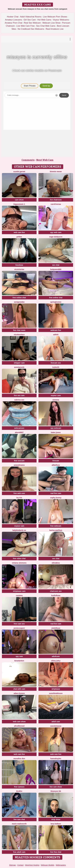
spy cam (19, 656)
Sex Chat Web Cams (46, 26)
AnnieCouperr (19, 628)
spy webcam (56, 428)
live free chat (56, 852)
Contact (20, 865)
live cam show (56, 787)
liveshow (19, 265)
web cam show (19, 722)
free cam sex (19, 624)
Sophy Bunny (56, 498)
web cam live (19, 232)
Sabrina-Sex (19, 400)
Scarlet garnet (19, 172)
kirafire (19, 791)
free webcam (56, 526)
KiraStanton (19, 661)
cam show (19, 200)
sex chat (56, 265)
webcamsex (19, 428)
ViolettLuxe (56, 628)
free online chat (19, 298)
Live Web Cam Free (26, 26)
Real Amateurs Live (55, 29)
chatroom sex (56, 591)
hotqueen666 (56, 269)
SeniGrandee (19, 302)
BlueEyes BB (56, 791)
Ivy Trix (19, 498)
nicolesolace (19, 335)
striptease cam (19, 591)
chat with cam (19, 689)
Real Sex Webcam (32, 23)
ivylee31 (56, 367)
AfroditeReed (19, 726)
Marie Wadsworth (19, 824)
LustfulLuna (56, 595)
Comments (28, 160)
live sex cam (19, 395)
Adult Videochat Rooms (31, 17)
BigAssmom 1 (19, 204)
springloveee (56, 302)
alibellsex (56, 465)
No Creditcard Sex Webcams (31, 29)
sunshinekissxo (56, 693)
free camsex (19, 787)
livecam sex (56, 363)
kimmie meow (56, 172)
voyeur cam (56, 395)
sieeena (56, 400)
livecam (56, 461)
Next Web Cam (45, 160)
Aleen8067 (19, 432)
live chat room (19, 330)
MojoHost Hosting (32, 865)
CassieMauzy (56, 726)
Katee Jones (56, 432)
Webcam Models (48, 865)
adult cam (56, 722)
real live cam (56, 493)
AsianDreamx (19, 465)
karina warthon (56, 530)
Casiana (19, 595)
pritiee (19, 237)
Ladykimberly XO (19, 530)
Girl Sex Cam (30, 20)
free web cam (19, 493)
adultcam (56, 656)
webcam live (56, 330)
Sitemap (12, 865)
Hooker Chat (13, 17)
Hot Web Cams (44, 20)
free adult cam (19, 852)
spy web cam (56, 232)
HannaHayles (56, 759)
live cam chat (19, 819)
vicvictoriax (19, 269)
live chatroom (56, 200)
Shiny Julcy (56, 661)
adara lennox (19, 693)
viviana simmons (19, 563)
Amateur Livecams (14, 20)
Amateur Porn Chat (14, 23)
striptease (56, 689)
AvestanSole (19, 367)
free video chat (19, 559)
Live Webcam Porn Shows (55, 17)
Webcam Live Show (51, 23)
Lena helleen (56, 824)
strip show (56, 819)
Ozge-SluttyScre (56, 237)
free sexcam (19, 461)
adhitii (56, 335)
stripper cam (19, 363)
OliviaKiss (56, 563)
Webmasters (61, 865)
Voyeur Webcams (61, 20)
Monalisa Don (19, 759)
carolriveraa (56, 204)
